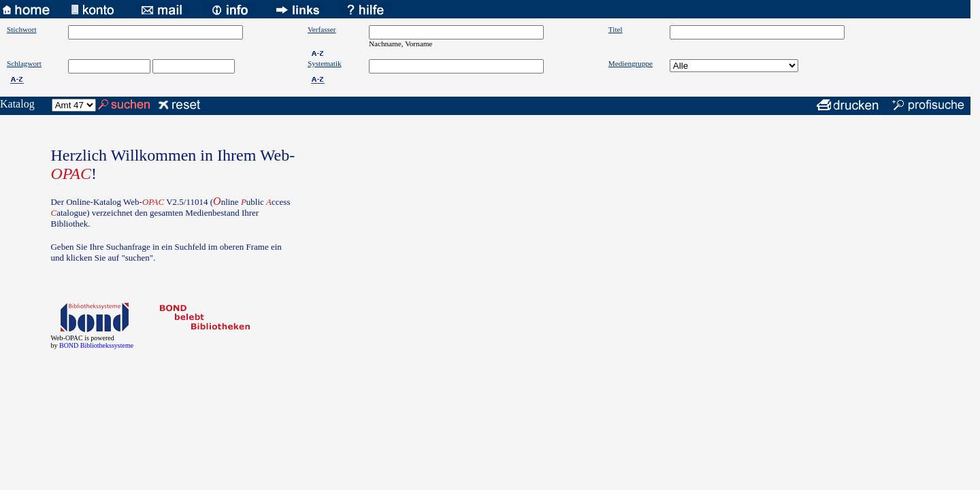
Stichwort (22, 29)
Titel (616, 29)
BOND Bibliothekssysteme (96, 345)
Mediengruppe (631, 63)
